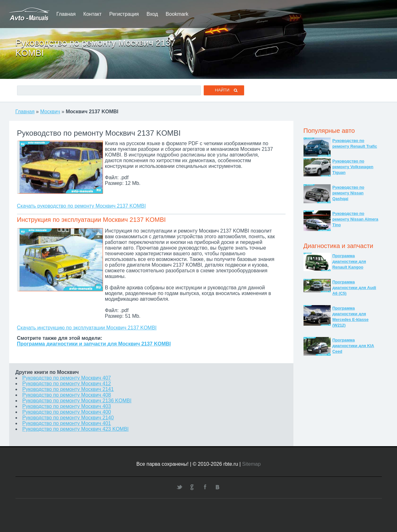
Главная (66, 14)
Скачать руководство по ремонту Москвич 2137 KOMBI (81, 206)
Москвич (50, 112)
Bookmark (177, 14)
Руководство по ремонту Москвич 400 (67, 412)
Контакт (93, 14)
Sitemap (252, 464)
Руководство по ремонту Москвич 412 (67, 384)
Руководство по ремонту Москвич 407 (67, 378)
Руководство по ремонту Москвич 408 (67, 395)
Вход (152, 14)
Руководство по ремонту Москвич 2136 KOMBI (77, 401)
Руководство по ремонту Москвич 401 (67, 423)
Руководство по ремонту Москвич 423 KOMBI (76, 429)
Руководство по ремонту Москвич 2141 (68, 389)
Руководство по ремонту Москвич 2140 (68, 418)
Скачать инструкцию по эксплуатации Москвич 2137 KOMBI (87, 328)
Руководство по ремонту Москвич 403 (67, 406)
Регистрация (124, 14)
